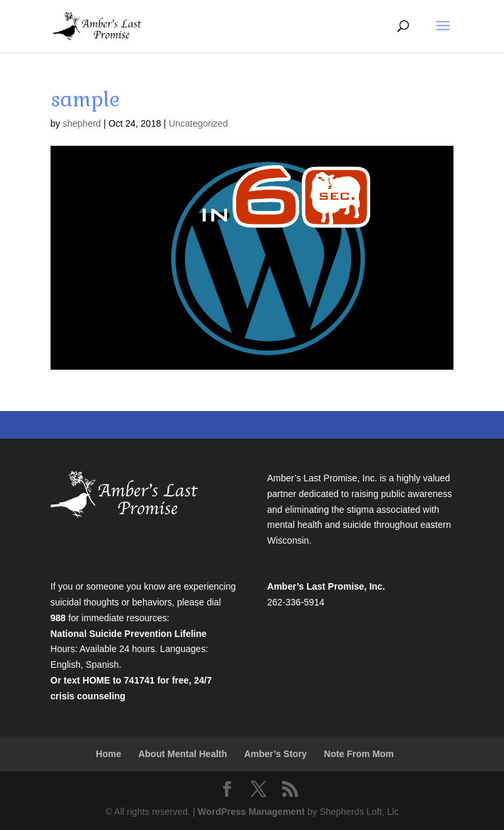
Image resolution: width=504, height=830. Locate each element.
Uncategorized (198, 123)
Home (109, 754)
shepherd (81, 123)
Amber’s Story (276, 754)
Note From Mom (359, 754)
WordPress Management (251, 812)
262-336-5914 (296, 602)
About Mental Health (183, 754)
